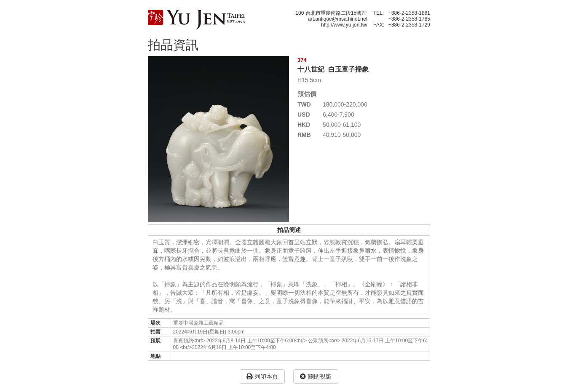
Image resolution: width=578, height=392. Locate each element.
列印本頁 (262, 376)
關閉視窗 (316, 376)
